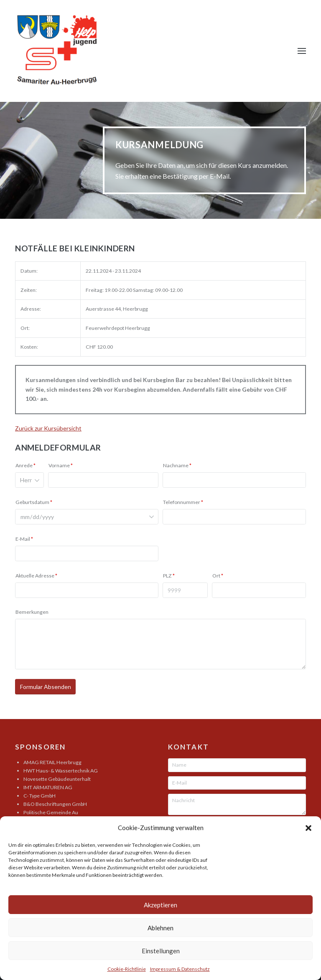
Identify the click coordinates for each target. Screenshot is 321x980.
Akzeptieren (160, 905)
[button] (308, 828)
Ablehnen (160, 928)
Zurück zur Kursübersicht (48, 428)
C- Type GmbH (39, 796)
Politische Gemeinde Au (51, 812)
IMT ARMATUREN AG (48, 787)
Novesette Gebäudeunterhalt (57, 779)
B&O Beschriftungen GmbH (55, 804)
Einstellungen (161, 951)
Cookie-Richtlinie (127, 969)
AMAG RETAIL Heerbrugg (52, 762)
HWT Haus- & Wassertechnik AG (61, 771)
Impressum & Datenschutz (180, 969)
